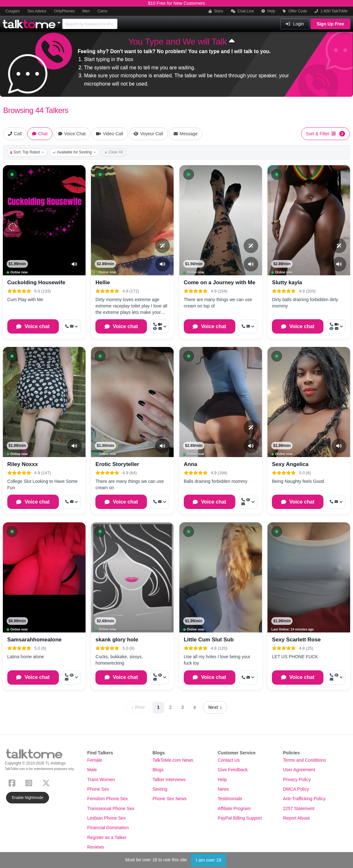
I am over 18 (209, 860)
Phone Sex (98, 789)
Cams (102, 11)
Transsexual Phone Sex (111, 808)
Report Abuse (297, 818)
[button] (12, 174)
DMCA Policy (296, 789)
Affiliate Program (234, 808)
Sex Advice (37, 11)
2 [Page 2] (170, 707)
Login (295, 24)
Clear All (114, 152)
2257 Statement (299, 808)
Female (95, 760)
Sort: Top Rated (27, 152)
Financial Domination (108, 828)
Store (216, 11)
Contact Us (229, 760)
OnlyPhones (64, 11)
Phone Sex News (169, 799)
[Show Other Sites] (60, 21)
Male (92, 770)
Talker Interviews (169, 780)
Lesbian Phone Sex (106, 818)
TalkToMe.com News (173, 760)
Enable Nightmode (28, 798)
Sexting (160, 789)
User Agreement (299, 770)
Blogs (158, 770)
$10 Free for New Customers (177, 3)
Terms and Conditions (305, 760)
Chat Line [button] (242, 11)
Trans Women (101, 780)
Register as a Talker (107, 837)
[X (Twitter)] (47, 782)
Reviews (96, 847)
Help (268, 11)
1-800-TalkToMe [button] (331, 11)
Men (86, 11)
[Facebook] (13, 782)
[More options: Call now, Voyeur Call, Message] (248, 502)
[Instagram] (30, 782)
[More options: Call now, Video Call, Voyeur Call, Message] (160, 326)
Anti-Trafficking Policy (304, 799)
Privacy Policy (297, 780)
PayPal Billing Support (240, 818)
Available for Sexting (74, 152)
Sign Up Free (330, 24)
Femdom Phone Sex (107, 799)
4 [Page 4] (195, 707)
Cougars (13, 11)
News (223, 789)
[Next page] (215, 707)
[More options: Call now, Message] (72, 326)
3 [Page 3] (183, 707)
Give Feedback (233, 770)
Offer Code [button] (295, 11)
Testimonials (230, 799)
